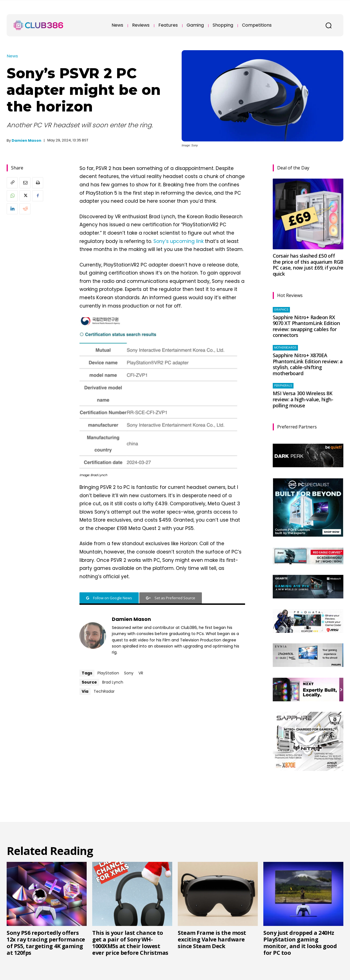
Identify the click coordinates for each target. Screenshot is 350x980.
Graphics (281, 310)
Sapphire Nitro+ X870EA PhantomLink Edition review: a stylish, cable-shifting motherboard (308, 364)
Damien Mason (26, 140)
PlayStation (108, 673)
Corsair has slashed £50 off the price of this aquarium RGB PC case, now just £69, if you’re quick (308, 265)
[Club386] (38, 25)
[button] (328, 25)
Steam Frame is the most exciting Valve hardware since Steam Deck (212, 939)
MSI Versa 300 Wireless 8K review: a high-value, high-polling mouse (303, 399)
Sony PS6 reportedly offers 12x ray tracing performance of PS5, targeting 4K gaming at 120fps (46, 943)
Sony (129, 673)
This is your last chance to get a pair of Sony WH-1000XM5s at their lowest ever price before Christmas (130, 943)
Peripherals (283, 386)
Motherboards (285, 348)
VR (141, 673)
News (12, 56)
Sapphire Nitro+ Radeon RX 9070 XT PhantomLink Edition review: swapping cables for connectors (306, 326)
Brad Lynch (113, 682)
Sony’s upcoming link (178, 241)
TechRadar (104, 691)
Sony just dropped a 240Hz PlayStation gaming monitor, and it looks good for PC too (300, 943)
